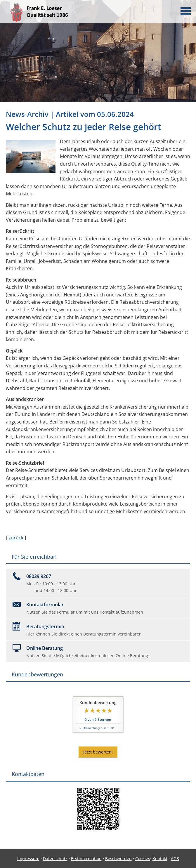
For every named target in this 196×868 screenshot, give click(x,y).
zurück (16, 538)
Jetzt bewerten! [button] (98, 752)
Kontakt (160, 859)
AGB (175, 859)
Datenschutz (55, 859)
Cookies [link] (143, 859)
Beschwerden (118, 859)
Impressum (28, 859)
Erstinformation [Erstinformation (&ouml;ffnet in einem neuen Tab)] (86, 859)
